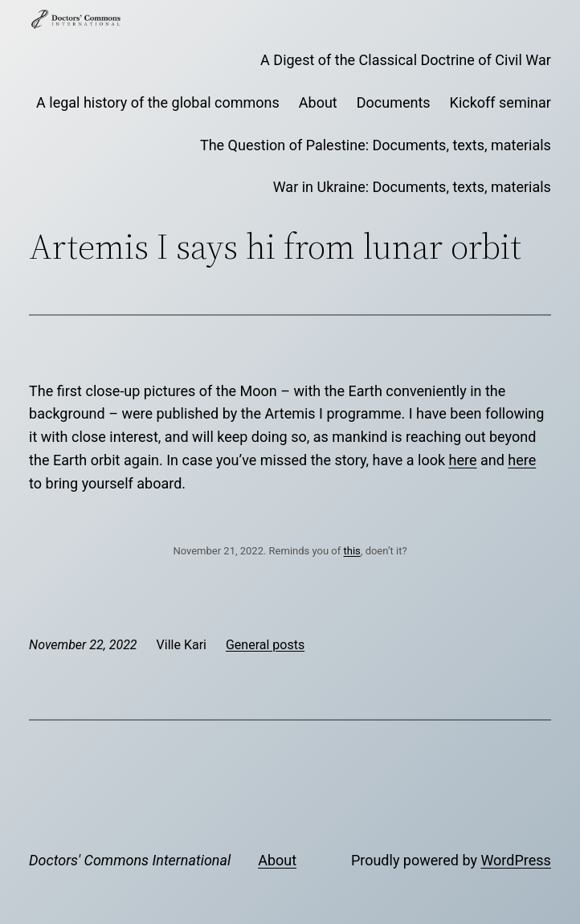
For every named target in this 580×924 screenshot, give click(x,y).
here (463, 460)
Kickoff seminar (500, 102)
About (318, 102)
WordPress (515, 860)
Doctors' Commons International (130, 860)
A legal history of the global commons (158, 102)
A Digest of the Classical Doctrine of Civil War (406, 60)
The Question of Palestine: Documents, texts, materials (376, 145)
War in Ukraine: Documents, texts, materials (412, 187)
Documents (394, 102)
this (352, 551)
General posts (265, 645)
